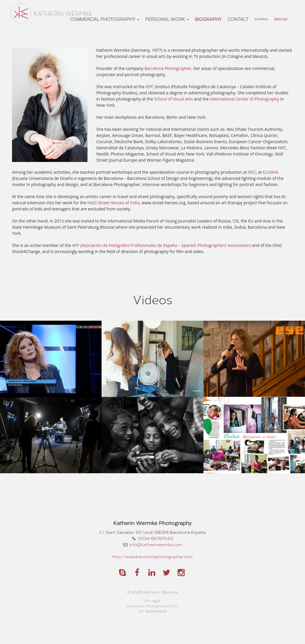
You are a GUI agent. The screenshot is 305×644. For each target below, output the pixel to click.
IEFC (150, 87)
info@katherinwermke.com (156, 545)
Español (261, 19)
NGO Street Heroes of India (114, 203)
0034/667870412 (156, 538)
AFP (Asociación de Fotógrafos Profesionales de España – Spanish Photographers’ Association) (162, 245)
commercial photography (105, 19)
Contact (238, 19)
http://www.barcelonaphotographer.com (152, 557)
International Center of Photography (245, 99)
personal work (167, 19)
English (281, 19)
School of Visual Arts (173, 99)
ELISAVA (271, 172)
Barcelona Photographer (168, 68)
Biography (208, 19)
